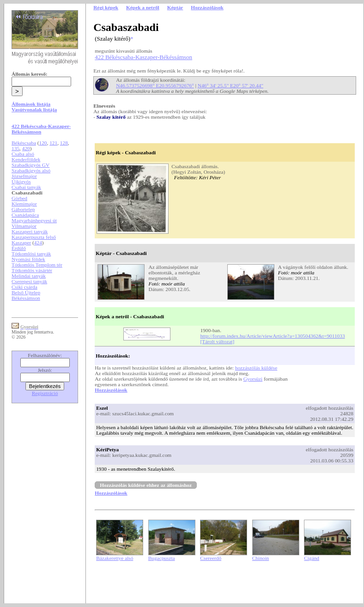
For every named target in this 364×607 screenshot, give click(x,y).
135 (15, 148)
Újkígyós (21, 182)
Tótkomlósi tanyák (31, 254)
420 (26, 148)
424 (38, 243)
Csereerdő (211, 558)
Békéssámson (26, 298)
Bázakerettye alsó (115, 558)
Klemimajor (24, 204)
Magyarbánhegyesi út (34, 220)
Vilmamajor (24, 226)
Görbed (19, 198)
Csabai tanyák (26, 187)
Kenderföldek (26, 159)
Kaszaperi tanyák (30, 231)
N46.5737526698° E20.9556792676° (155, 85)
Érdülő (19, 248)
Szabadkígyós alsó (31, 170)
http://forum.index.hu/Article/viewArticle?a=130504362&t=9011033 (272, 336)
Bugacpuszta (162, 558)
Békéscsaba (24, 143)
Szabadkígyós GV (30, 165)
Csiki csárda (24, 287)
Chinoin (261, 558)
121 (53, 143)
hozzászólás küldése (256, 368)
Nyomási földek (28, 259)
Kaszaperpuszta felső (34, 237)
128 (64, 143)
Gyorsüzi (253, 379)
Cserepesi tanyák (29, 281)
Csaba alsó (23, 154)
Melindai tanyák (29, 276)
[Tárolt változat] (217, 341)
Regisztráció (45, 393)
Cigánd (312, 558)
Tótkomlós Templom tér (37, 265)
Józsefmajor (24, 176)
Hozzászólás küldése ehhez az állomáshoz (146, 485)
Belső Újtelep (26, 292)
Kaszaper (21, 243)
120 (43, 143)
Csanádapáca (25, 215)
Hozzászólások (111, 390)
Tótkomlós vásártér (32, 270)
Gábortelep (23, 209)
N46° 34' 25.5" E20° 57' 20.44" (231, 85)
